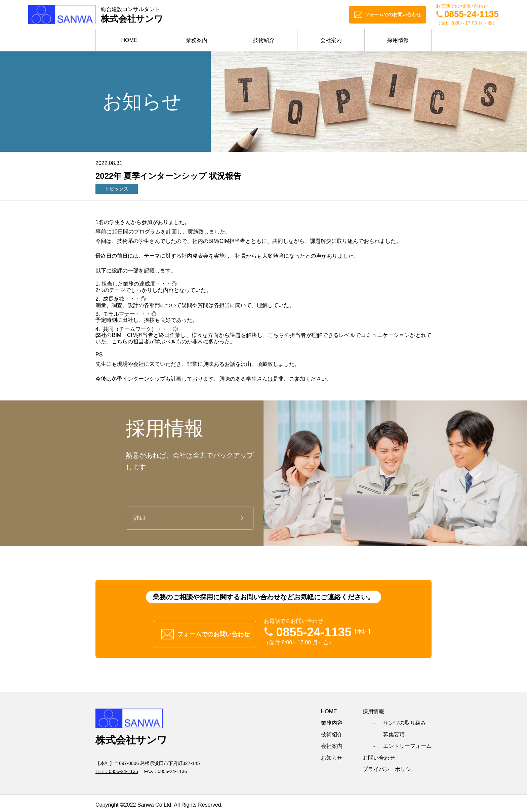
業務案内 (197, 40)
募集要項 (394, 732)
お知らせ (332, 755)
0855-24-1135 (124, 768)
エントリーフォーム (407, 743)
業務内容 (332, 720)
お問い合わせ (379, 755)
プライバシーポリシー (390, 766)
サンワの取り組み (405, 720)
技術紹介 (264, 40)
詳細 (139, 518)
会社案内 (331, 40)
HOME (129, 40)
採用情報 (398, 40)
